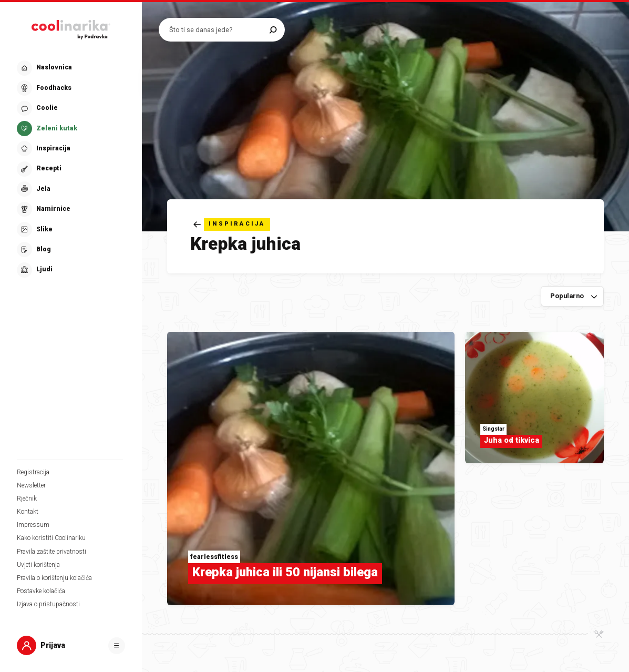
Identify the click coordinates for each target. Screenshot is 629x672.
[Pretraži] (273, 30)
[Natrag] (232, 225)
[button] (70, 169)
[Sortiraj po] (572, 296)
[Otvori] (117, 646)
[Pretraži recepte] (217, 30)
